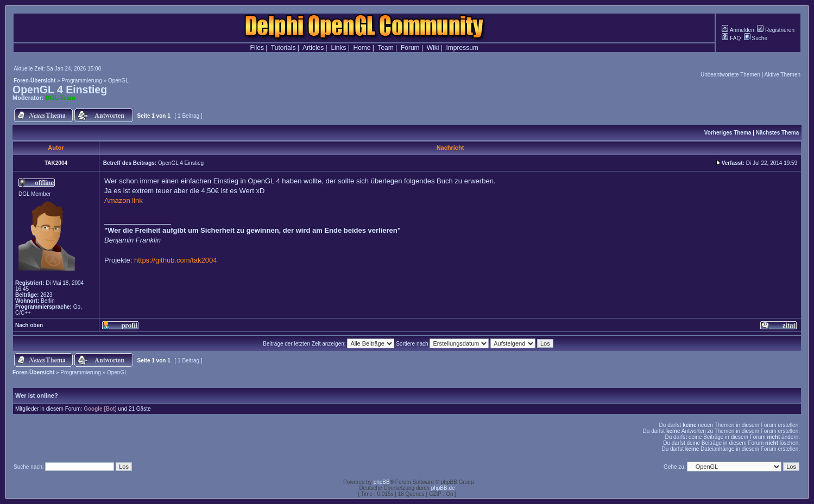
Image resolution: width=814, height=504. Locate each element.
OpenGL (118, 81)
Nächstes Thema (777, 133)
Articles (313, 48)
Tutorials (283, 48)
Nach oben (29, 325)
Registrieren (776, 30)
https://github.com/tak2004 (175, 260)
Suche (756, 38)
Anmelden (738, 30)
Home (362, 48)
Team (385, 48)
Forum (410, 48)
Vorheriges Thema (728, 133)
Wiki (433, 48)
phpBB (382, 482)
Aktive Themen (782, 75)
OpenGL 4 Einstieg (60, 90)
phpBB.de (443, 488)
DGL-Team (61, 98)
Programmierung (81, 81)
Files (257, 48)
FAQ (731, 38)
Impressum (462, 48)
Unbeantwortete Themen (730, 75)
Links (338, 48)
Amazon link (124, 200)
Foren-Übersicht (34, 81)
